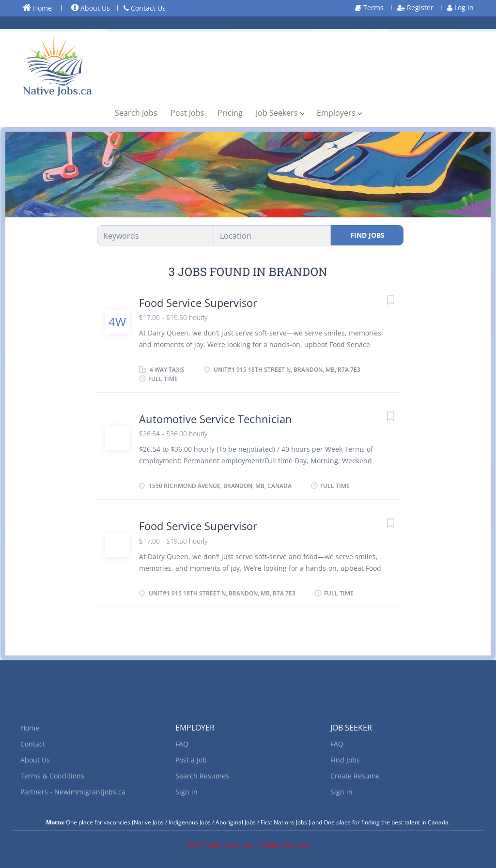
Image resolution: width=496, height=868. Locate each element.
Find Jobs (367, 235)
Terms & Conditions (52, 776)
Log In (460, 8)
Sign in (186, 792)
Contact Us (145, 8)
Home (37, 8)
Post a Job (191, 760)
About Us (91, 8)
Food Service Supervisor (198, 303)
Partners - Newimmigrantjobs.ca (73, 792)
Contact (33, 744)
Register (415, 8)
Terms (369, 8)
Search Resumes (202, 776)
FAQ (182, 744)
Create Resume (355, 776)
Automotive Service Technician (216, 419)
